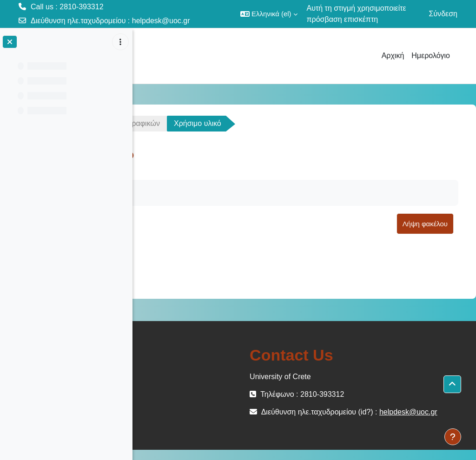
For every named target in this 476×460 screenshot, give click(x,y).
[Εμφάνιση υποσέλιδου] (453, 437)
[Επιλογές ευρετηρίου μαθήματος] (120, 42)
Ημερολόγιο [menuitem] (431, 56)
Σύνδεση (443, 14)
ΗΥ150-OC (168, 123)
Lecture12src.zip (203, 260)
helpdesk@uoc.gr (161, 21)
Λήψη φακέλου (425, 224)
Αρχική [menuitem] (393, 56)
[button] (269, 14)
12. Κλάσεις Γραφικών (246, 123)
